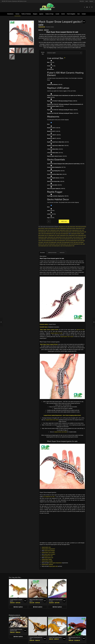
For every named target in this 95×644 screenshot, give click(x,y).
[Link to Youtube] (87, 7)
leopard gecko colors (64, 235)
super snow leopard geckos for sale (67, 246)
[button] (32, 22)
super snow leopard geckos (54, 246)
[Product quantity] (49, 221)
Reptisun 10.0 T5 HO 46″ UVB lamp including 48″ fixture (63, 113)
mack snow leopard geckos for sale (73, 241)
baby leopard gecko (71, 227)
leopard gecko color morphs (54, 235)
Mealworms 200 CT (54, 138)
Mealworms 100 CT (54, 135)
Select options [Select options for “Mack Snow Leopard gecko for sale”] (57, 607)
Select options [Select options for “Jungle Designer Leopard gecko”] (18, 607)
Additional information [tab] (52, 253)
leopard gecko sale (51, 237)
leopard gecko (63, 228)
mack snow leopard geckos (66, 232)
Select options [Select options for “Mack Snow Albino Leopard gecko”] (38, 607)
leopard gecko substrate (47, 564)
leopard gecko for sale (80, 228)
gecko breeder (41, 228)
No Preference (50, 69)
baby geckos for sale (63, 227)
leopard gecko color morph (67, 337)
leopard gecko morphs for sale (66, 230)
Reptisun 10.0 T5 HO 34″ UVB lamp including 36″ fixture (62, 110)
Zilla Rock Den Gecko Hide (56, 181)
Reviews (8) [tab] (62, 253)
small (51, 210)
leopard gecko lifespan (50, 551)
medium (51, 214)
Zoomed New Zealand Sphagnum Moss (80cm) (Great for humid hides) (66, 164)
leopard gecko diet (53, 566)
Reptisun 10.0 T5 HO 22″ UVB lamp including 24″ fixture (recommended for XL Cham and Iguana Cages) (65, 105)
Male (51, 62)
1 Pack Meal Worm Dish (55, 149)
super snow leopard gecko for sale (75, 244)
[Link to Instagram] (89, 7)
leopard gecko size (49, 558)
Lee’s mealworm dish (54, 185)
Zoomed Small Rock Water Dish (57, 174)
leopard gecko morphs (55, 230)
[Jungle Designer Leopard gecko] (94, 322)
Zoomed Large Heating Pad (56, 171)
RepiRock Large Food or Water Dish (58, 146)
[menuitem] (82, 1)
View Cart (82, 1)
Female (51, 66)
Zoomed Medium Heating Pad (56, 167)
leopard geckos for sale (77, 230)
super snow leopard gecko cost (62, 244)
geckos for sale (80, 330)
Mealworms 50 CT (54, 131)
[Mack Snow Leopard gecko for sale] (1, 322)
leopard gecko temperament (48, 549)
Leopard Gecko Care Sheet (52, 420)
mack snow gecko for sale (78, 237)
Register (91, 1)
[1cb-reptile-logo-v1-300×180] (47, 7)
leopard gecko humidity (47, 561)
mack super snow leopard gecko (62, 234)
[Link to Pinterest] (92, 7)
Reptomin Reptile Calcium (56, 178)
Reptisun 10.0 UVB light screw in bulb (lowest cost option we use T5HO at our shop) (65, 96)
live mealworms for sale (49, 497)
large (51, 218)
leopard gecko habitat (47, 559)
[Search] (88, 14)
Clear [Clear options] (85, 227)
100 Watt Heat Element (55, 85)
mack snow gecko (69, 237)
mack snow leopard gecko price (48, 241)
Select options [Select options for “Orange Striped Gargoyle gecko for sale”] (18, 637)
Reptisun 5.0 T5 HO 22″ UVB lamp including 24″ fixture (62, 101)
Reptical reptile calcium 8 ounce (57, 156)
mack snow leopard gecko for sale (54, 232)
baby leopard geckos (80, 227)
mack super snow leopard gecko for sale (65, 242)
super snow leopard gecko (50, 244)
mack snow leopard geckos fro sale (48, 234)
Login (87, 1)
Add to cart (64, 221)
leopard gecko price (82, 235)
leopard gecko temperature (55, 563)
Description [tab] (43, 253)
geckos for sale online (56, 228)
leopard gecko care (46, 547)
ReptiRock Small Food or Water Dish (58, 142)
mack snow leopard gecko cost (53, 239)
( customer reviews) (50, 27)
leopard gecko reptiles (43, 237)
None (48, 124)
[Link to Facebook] (85, 7)
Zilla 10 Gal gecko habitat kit (56, 189)
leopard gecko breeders (76, 234)
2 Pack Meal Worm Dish (55, 153)
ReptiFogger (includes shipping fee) (58, 196)
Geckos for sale (48, 228)
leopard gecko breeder (71, 228)
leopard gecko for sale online (44, 230)
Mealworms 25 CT (54, 128)
